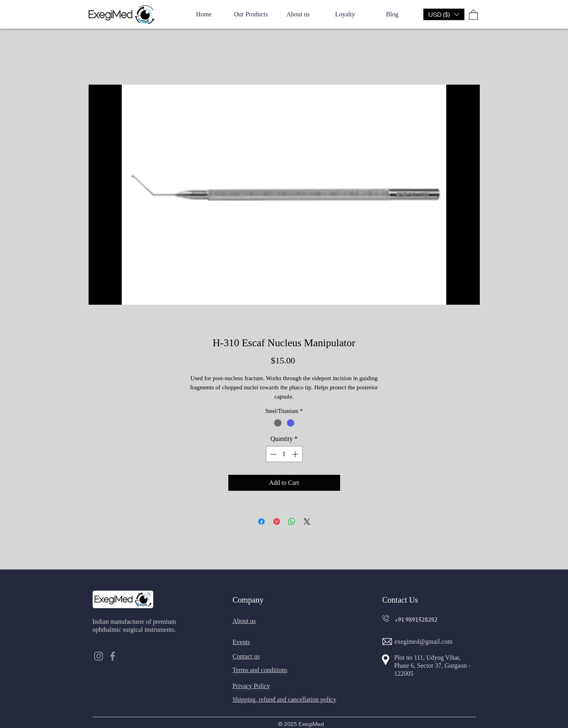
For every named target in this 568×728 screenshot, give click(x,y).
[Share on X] (307, 522)
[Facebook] (113, 656)
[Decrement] (273, 454)
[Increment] (296, 454)
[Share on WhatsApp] (292, 522)
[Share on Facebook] (261, 522)
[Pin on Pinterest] (277, 522)
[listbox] (444, 14)
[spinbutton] (284, 454)
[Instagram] (99, 656)
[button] (444, 14)
